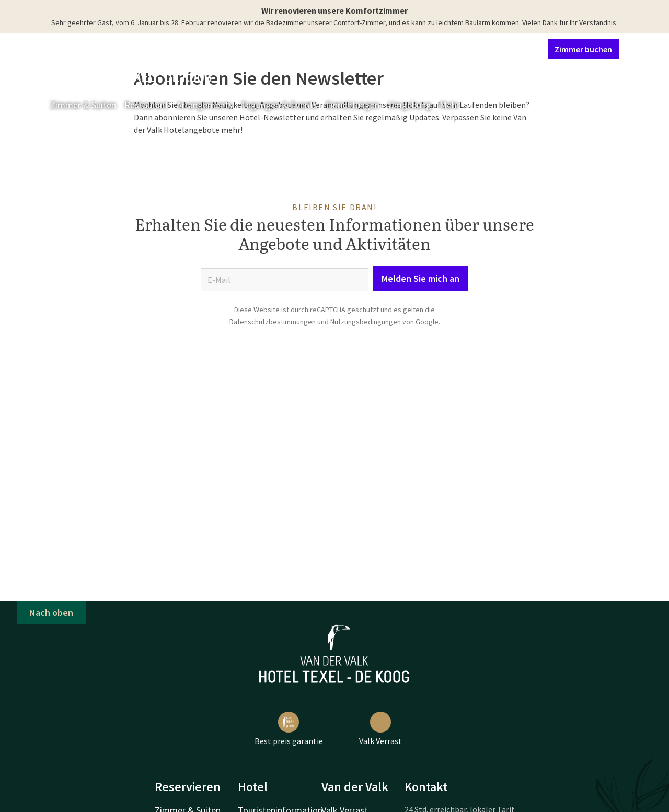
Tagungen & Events (279, 105)
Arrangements (205, 105)
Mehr (457, 105)
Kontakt (420, 49)
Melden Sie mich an (420, 278)
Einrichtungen (353, 105)
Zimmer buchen (583, 49)
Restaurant (146, 105)
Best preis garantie (289, 729)
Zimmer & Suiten (83, 105)
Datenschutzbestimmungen (273, 322)
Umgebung (410, 105)
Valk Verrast (380, 729)
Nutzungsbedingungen (366, 322)
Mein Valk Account (476, 49)
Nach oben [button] (51, 613)
